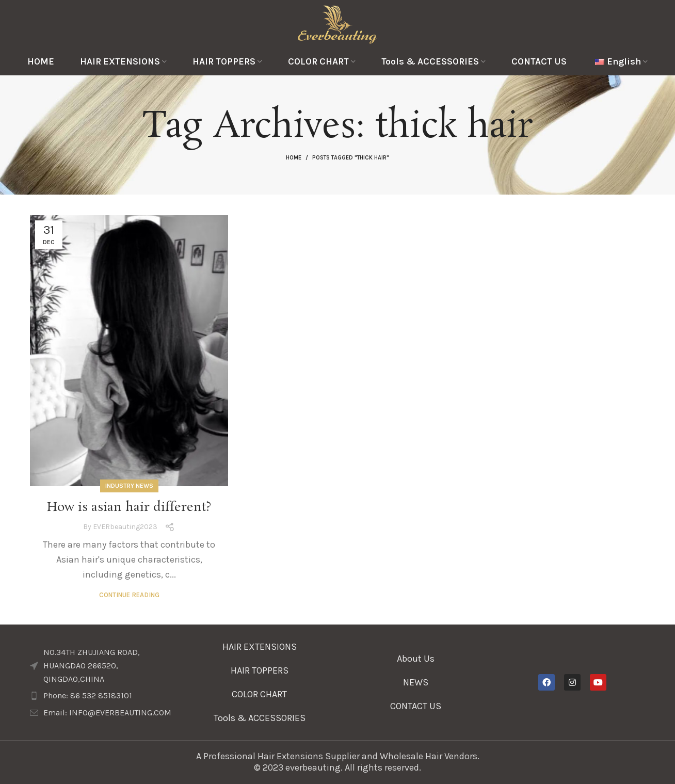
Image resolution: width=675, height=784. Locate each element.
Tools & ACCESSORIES (260, 718)
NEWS (416, 682)
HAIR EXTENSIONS (260, 647)
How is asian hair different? (129, 508)
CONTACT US (416, 706)
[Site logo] (337, 23)
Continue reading (129, 595)
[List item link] (103, 696)
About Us (416, 659)
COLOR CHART (259, 694)
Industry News (129, 486)
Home (294, 158)
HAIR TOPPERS (260, 670)
